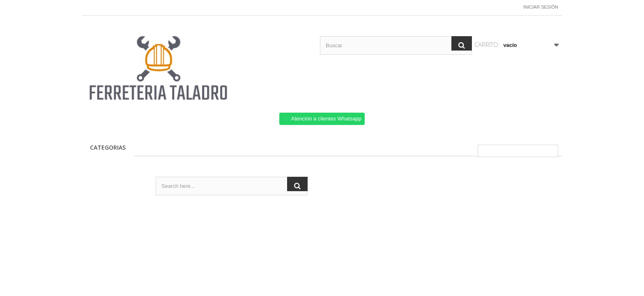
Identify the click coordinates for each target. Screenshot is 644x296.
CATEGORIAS (108, 147)
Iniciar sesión (541, 7)
